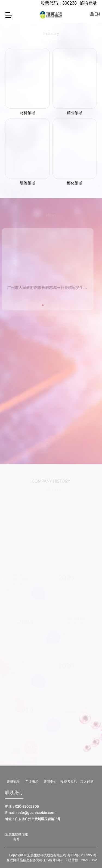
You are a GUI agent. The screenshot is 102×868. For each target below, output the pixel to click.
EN (97, 14)
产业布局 (32, 782)
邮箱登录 (88, 3)
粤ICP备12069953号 (82, 855)
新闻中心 (50, 782)
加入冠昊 (87, 782)
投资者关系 (69, 782)
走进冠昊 (13, 782)
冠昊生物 (51, 15)
